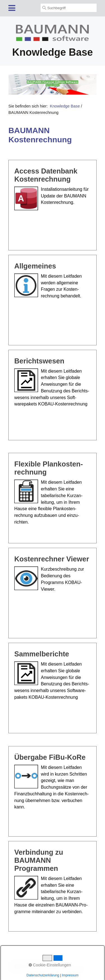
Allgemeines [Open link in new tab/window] (53, 300)
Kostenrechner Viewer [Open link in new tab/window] (53, 593)
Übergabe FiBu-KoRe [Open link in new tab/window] (53, 791)
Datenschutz (78, 969)
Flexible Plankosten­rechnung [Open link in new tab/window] (53, 498)
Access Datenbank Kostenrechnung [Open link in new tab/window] (53, 205)
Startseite (16, 969)
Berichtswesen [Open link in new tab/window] (53, 395)
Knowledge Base (65, 106)
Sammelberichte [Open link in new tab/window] (53, 688)
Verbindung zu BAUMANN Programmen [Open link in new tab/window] (53, 886)
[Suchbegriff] (69, 8)
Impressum (54, 969)
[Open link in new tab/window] (53, 84)
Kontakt (34, 969)
